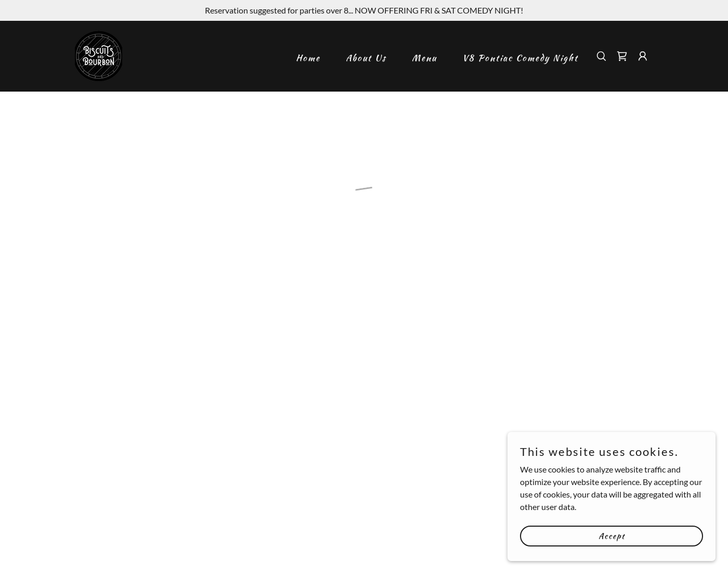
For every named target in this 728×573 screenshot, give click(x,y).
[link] (99, 55)
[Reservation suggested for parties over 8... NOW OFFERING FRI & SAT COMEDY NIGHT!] (364, 10)
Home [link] (308, 58)
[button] (622, 56)
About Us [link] (366, 58)
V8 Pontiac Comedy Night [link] (520, 58)
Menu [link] (424, 58)
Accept (612, 536)
